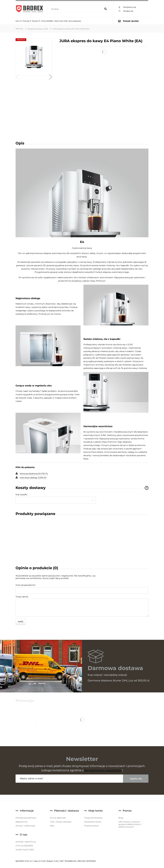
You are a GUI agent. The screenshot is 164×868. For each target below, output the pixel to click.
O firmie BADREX (24, 846)
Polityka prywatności (26, 818)
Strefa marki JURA (25, 850)
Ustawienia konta (93, 822)
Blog (121, 818)
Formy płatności (58, 818)
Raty (52, 826)
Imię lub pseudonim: (26, 585)
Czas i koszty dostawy (61, 822)
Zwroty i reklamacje (25, 826)
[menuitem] (19, 21)
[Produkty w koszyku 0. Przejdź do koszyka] (131, 21)
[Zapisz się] (136, 779)
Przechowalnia (91, 826)
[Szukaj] (105, 9)
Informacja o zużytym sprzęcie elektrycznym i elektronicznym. (130, 824)
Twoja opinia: (22, 597)
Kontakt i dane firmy (26, 842)
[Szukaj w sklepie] (76, 9)
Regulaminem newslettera (103, 770)
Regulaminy (22, 822)
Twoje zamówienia (93, 818)
